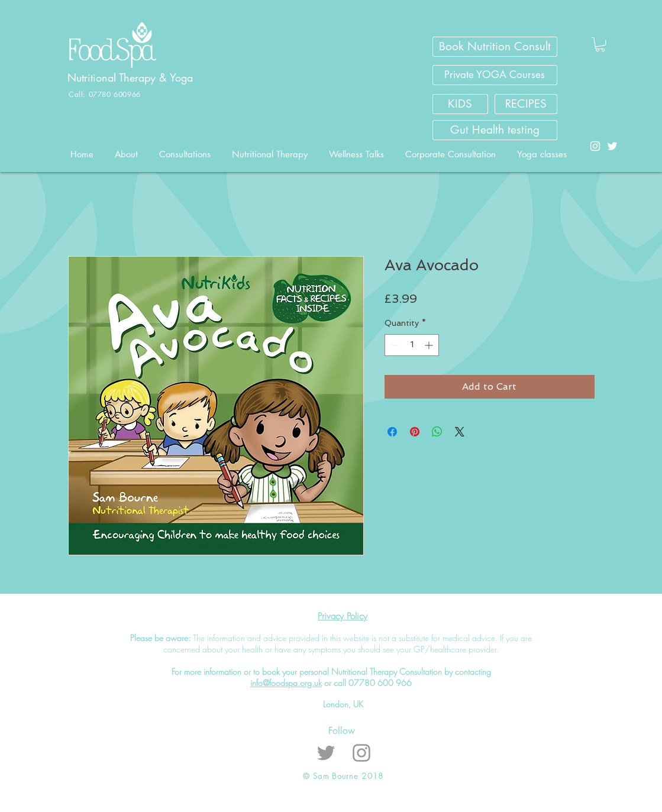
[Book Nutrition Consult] (495, 47)
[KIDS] (460, 104)
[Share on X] (460, 432)
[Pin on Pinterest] (415, 432)
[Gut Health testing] (495, 130)
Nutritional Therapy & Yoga (132, 77)
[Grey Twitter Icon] (326, 753)
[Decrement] (394, 345)
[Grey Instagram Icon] (361, 753)
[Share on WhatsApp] (437, 432)
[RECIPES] (526, 104)
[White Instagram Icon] (595, 146)
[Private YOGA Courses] (495, 75)
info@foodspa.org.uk (286, 683)
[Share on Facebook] (392, 432)
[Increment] (430, 345)
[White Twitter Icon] (612, 146)
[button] (600, 44)
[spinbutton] (412, 345)
